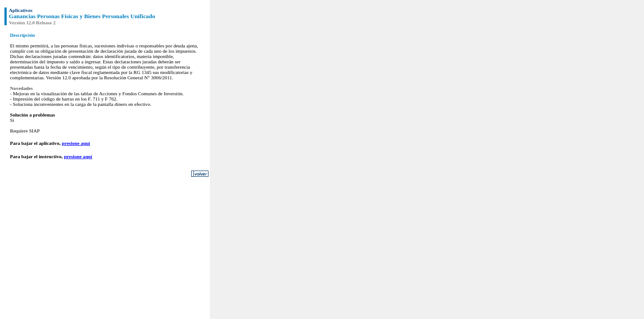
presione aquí (76, 143)
